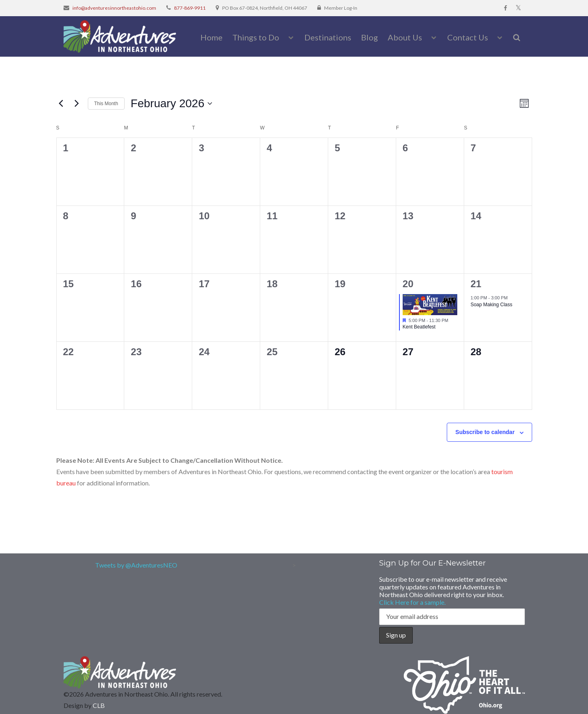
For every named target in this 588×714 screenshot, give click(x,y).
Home (211, 37)
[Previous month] (61, 104)
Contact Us (468, 37)
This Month (106, 104)
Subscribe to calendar (485, 432)
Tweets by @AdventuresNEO (136, 565)
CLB (99, 705)
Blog (369, 37)
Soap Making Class (491, 305)
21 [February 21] (476, 284)
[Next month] (77, 104)
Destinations (328, 37)
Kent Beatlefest (419, 327)
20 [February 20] (408, 284)
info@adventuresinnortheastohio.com (114, 8)
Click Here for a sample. (412, 602)
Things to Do (256, 37)
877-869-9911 (190, 8)
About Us (405, 37)
